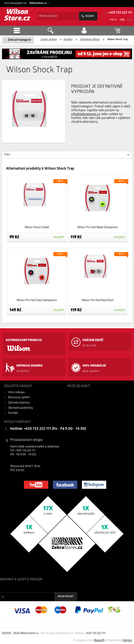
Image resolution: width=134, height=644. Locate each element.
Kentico (127, 640)
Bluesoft (99, 640)
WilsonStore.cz (38, 3)
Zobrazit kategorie (19, 40)
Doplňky (68, 40)
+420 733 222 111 (95, 633)
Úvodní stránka (49, 40)
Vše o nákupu (16, 392)
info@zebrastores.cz (86, 114)
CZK (122, 20)
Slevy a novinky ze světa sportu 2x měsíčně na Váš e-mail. (35, 587)
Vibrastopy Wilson (90, 40)
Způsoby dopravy (19, 403)
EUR (129, 20)
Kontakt (13, 413)
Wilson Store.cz (17, 16)
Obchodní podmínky (20, 408)
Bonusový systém (19, 397)
